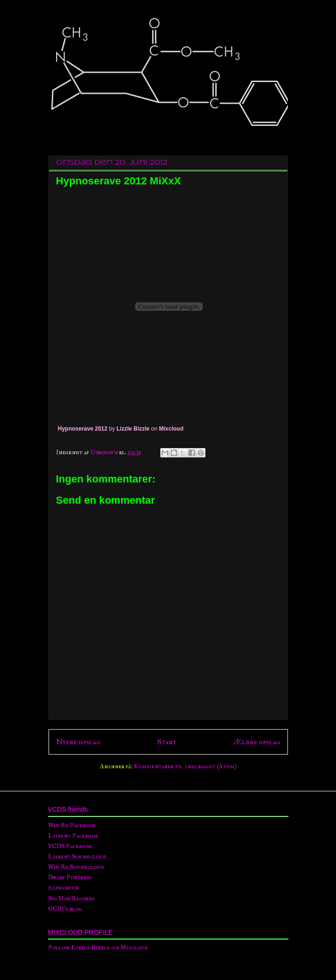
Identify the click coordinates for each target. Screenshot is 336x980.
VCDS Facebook (70, 846)
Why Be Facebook (72, 825)
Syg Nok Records (71, 898)
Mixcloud (171, 429)
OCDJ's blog (65, 909)
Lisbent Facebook (73, 836)
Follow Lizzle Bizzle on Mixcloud (98, 947)
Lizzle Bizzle (133, 429)
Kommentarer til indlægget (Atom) (185, 766)
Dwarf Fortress (70, 877)
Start (167, 742)
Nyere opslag (78, 742)
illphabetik (64, 888)
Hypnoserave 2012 (83, 429)
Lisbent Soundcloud (77, 856)
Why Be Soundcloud (76, 867)
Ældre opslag (257, 742)
